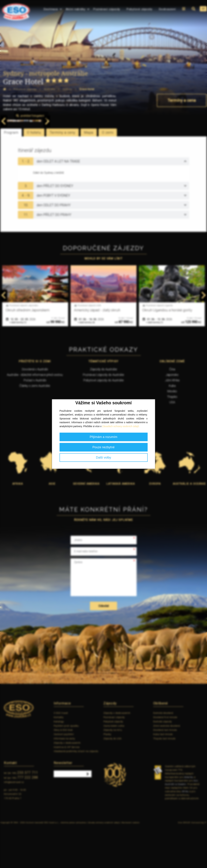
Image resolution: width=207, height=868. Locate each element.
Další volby (103, 458)
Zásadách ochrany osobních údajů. (121, 426)
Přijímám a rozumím (103, 437)
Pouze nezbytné (103, 447)
